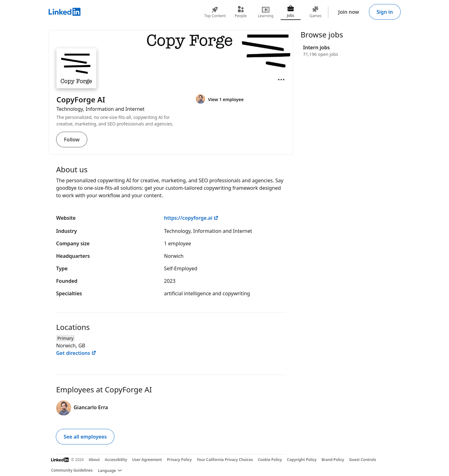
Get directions (76, 353)
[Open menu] (281, 80)
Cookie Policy (270, 460)
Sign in (385, 12)
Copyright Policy (302, 460)
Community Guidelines (72, 470)
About (94, 460)
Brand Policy (333, 460)
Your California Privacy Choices (225, 460)
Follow (72, 140)
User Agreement (147, 460)
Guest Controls (363, 460)
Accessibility (116, 460)
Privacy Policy (179, 460)
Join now (349, 12)
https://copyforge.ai (191, 218)
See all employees (85, 437)
